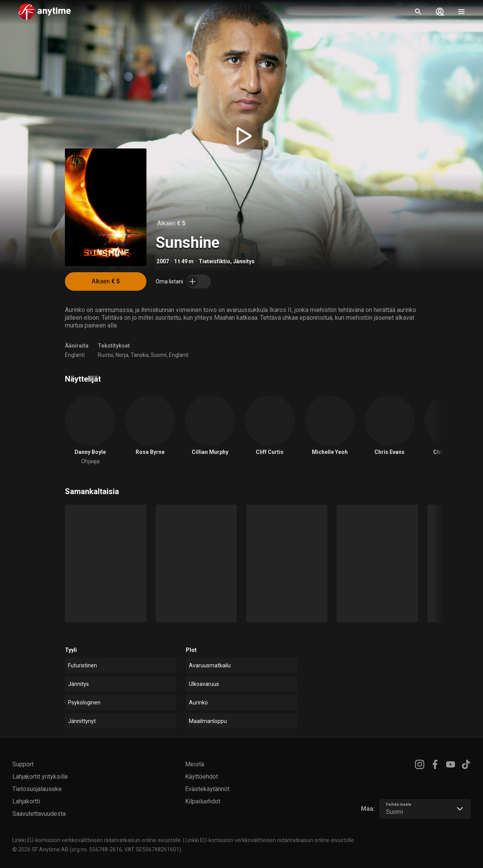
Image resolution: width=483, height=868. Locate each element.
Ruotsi (105, 355)
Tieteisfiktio (214, 261)
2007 (163, 261)
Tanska (139, 355)
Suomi (159, 355)
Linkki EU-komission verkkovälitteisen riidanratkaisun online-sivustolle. (97, 840)
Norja (122, 355)
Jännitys (244, 261)
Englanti (75, 355)
